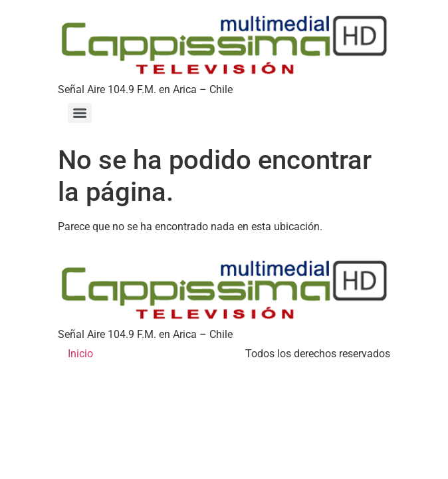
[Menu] (80, 113)
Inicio (80, 354)
